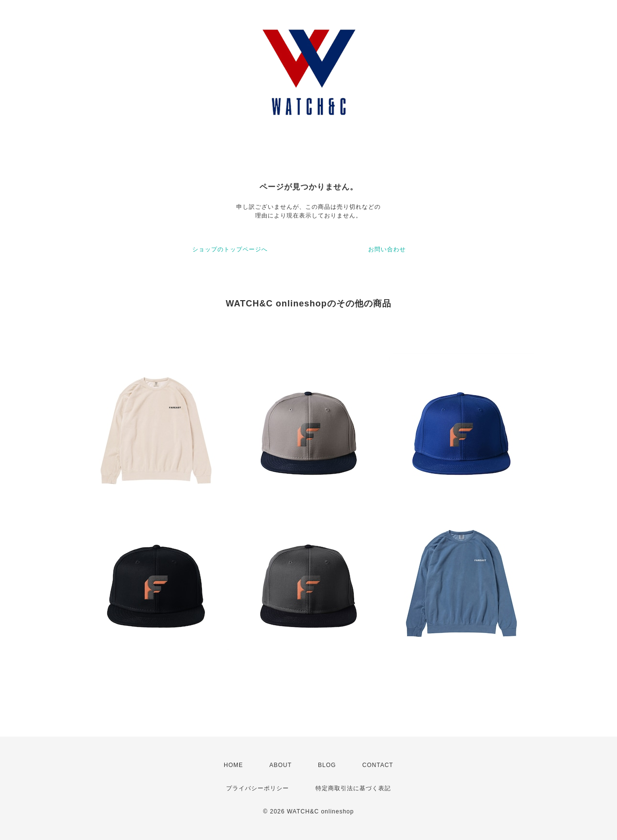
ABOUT (280, 765)
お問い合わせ (387, 249)
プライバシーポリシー (258, 788)
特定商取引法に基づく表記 (353, 788)
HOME (233, 765)
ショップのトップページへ (230, 249)
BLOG (327, 765)
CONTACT (378, 765)
